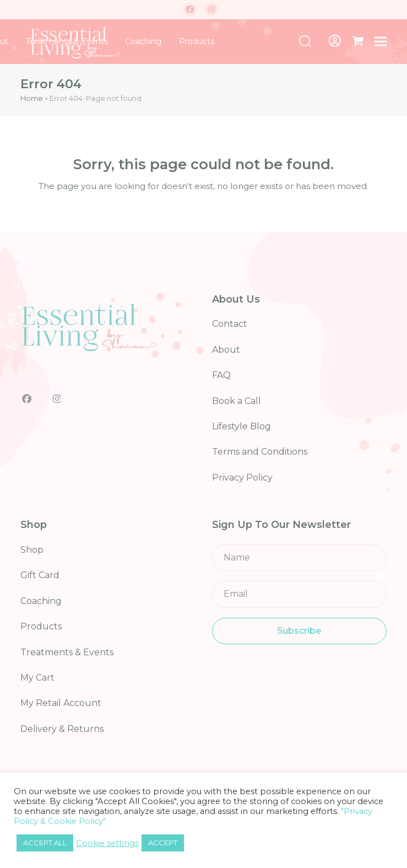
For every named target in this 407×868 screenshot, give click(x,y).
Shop (32, 550)
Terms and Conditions (260, 452)
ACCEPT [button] (163, 843)
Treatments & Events (67, 652)
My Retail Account (61, 703)
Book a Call (237, 401)
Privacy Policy (242, 478)
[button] (358, 41)
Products (41, 626)
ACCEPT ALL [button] (45, 843)
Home (32, 98)
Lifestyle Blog (242, 426)
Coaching (41, 601)
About (226, 350)
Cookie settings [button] (107, 843)
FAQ (221, 375)
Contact (230, 324)
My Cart (37, 678)
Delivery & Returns (62, 729)
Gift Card (40, 575)
